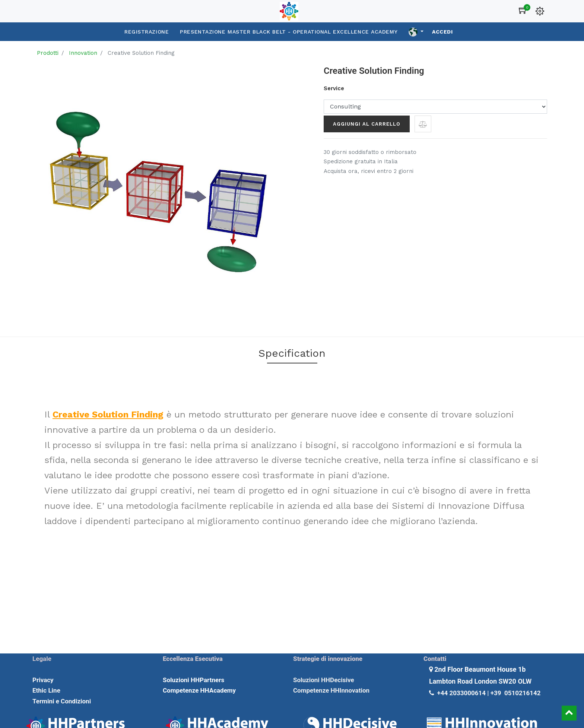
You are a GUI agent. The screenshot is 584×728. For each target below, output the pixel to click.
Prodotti (48, 53)
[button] (423, 124)
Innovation (83, 53)
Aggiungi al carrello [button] (367, 124)
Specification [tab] (292, 353)
